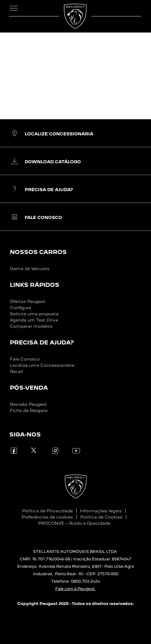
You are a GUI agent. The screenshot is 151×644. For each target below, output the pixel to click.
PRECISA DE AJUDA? (42, 342)
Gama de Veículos (30, 269)
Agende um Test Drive (34, 320)
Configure (20, 308)
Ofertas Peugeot (28, 301)
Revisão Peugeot (28, 404)
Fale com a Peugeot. (75, 589)
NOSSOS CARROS (38, 252)
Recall (17, 371)
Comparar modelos (31, 326)
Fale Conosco (25, 359)
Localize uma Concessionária (42, 365)
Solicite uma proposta (34, 314)
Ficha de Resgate (29, 410)
